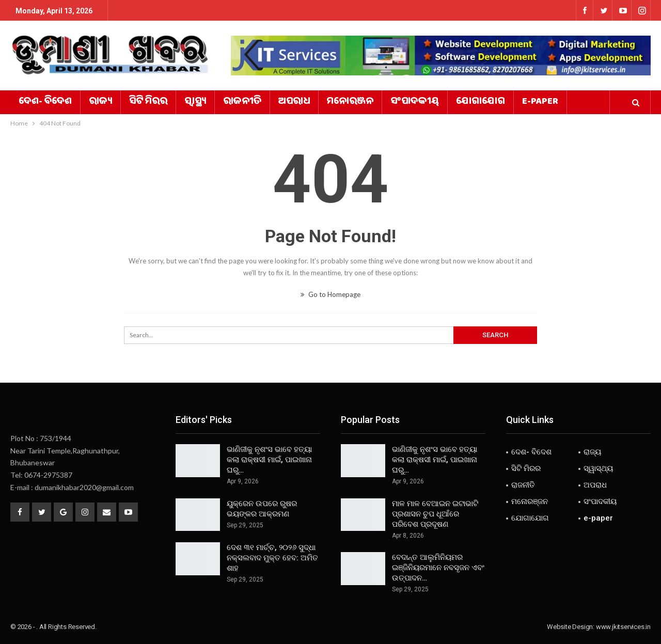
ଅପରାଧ (294, 102)
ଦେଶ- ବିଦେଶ (45, 102)
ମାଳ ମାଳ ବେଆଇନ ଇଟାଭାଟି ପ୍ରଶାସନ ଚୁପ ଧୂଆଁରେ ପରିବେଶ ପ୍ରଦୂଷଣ (435, 514)
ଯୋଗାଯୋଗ (481, 102)
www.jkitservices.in (623, 627)
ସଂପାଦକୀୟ (415, 102)
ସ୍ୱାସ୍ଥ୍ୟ (195, 102)
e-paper (540, 102)
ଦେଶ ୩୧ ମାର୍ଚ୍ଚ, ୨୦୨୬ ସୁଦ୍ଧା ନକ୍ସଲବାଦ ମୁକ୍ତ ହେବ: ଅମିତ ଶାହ (272, 558)
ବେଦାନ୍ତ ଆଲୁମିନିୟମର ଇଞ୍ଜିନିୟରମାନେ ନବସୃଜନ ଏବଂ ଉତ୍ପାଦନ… (438, 568)
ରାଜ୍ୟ (100, 102)
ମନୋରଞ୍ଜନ (350, 102)
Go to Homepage (330, 294)
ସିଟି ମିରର (148, 102)
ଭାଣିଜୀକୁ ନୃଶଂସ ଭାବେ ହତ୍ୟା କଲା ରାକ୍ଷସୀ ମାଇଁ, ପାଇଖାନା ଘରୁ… (269, 460)
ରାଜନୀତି (242, 102)
